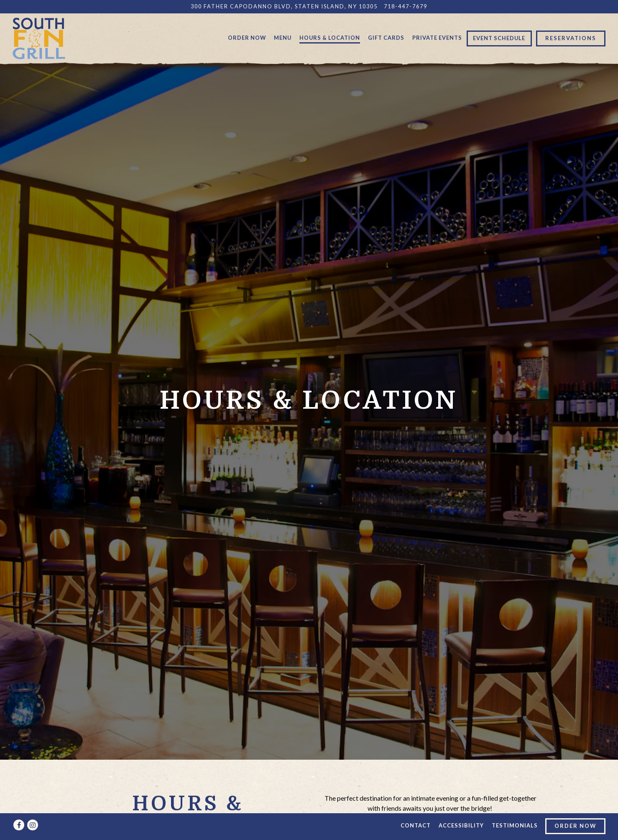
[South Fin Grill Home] (39, 38)
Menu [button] (283, 38)
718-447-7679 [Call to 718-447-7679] (406, 6)
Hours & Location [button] (330, 38)
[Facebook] (19, 825)
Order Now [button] (247, 38)
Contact (416, 825)
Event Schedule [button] (499, 38)
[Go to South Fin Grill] (284, 6)
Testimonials (515, 825)
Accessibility (461, 825)
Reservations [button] (571, 38)
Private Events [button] (437, 38)
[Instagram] (33, 825)
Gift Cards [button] (386, 38)
